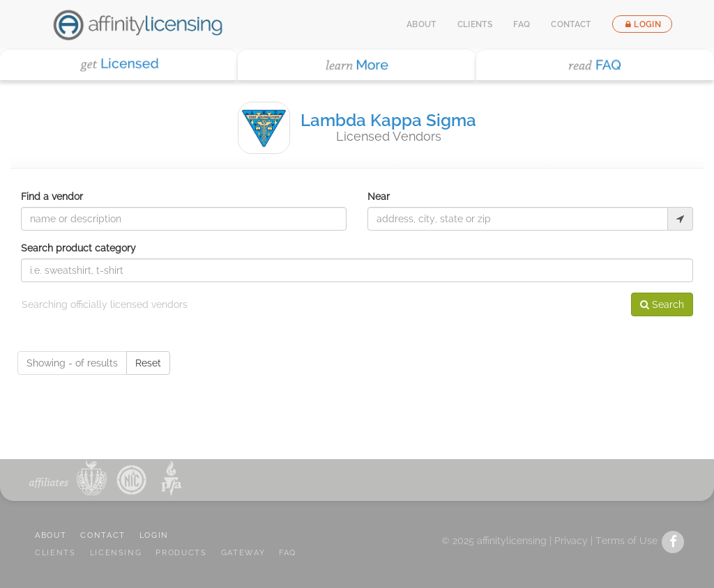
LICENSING (116, 553)
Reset (148, 363)
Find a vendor (52, 196)
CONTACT (103, 535)
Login (642, 24)
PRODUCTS (181, 553)
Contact (571, 24)
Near (379, 196)
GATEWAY (243, 553)
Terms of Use (626, 541)
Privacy (571, 541)
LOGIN (154, 535)
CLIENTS (55, 553)
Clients (475, 24)
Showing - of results (72, 363)
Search (662, 304)
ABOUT (51, 535)
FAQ (522, 24)
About (421, 24)
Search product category (78, 248)
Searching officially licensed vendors (105, 304)
